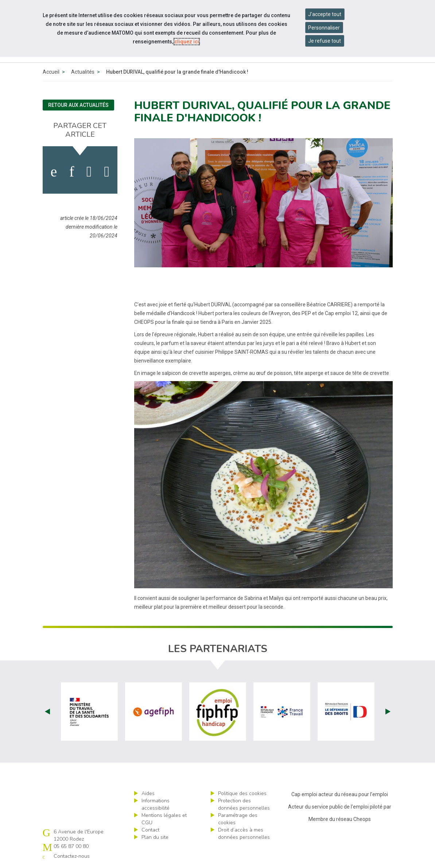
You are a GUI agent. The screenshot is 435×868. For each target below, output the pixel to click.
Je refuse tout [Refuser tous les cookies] (325, 41)
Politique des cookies (242, 793)
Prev (47, 712)
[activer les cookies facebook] (54, 172)
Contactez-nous (72, 856)
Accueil (51, 72)
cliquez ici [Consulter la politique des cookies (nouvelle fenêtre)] (187, 42)
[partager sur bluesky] (107, 172)
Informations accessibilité (156, 804)
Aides (148, 793)
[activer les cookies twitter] (89, 172)
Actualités (83, 72)
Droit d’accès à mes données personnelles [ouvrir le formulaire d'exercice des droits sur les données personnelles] (244, 834)
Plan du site (155, 837)
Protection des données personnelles (244, 804)
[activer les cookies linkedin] (72, 172)
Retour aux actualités (78, 105)
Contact (150, 830)
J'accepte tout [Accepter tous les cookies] (325, 14)
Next (388, 712)
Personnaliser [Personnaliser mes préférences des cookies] (324, 28)
